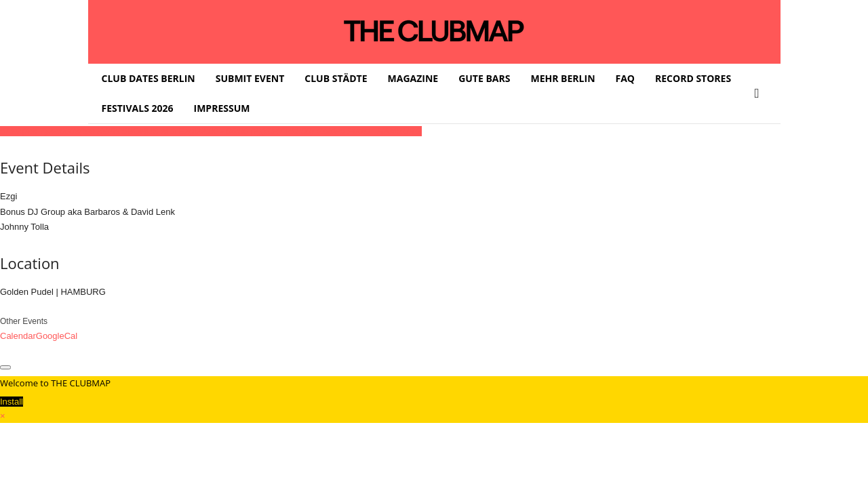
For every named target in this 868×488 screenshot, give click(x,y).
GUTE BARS (484, 78)
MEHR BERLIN (563, 78)
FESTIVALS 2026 (138, 108)
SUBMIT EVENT (250, 78)
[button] (760, 94)
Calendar (18, 336)
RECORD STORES (693, 78)
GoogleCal (57, 336)
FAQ (626, 78)
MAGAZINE (413, 78)
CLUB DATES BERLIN (149, 78)
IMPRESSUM (222, 108)
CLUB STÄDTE (336, 78)
